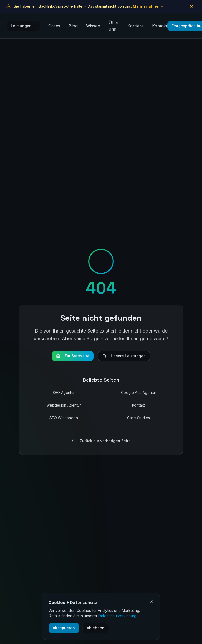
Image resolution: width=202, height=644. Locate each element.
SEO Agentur (64, 392)
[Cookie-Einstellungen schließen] (151, 602)
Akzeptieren (64, 628)
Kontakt (160, 26)
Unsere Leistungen (124, 356)
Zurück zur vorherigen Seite (101, 441)
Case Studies (138, 418)
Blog (73, 26)
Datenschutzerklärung (117, 616)
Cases (54, 26)
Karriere (135, 26)
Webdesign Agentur (64, 405)
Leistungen (23, 26)
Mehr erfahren (148, 6)
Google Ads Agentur (139, 392)
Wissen (93, 26)
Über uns (114, 26)
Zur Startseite (73, 356)
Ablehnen (96, 628)
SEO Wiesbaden (64, 418)
